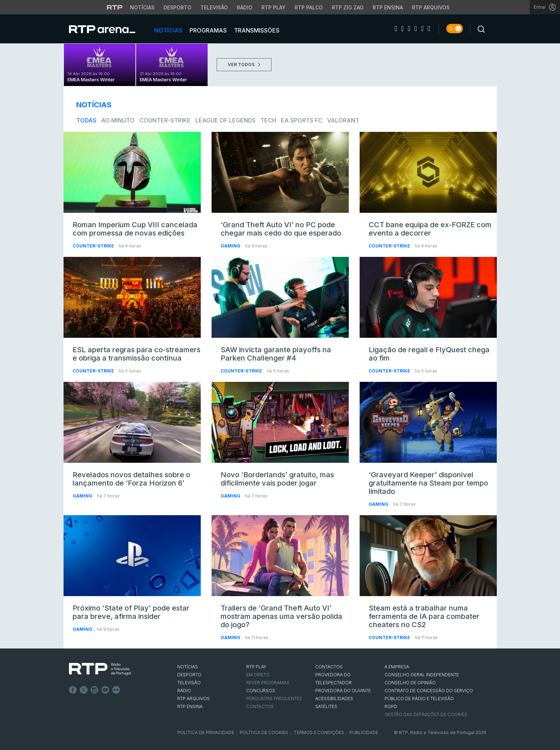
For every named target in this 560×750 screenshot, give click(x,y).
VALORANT (343, 120)
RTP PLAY (256, 667)
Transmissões (256, 30)
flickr (116, 690)
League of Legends (225, 120)
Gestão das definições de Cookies (426, 714)
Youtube (105, 690)
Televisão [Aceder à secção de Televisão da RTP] (214, 7)
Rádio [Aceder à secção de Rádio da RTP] (245, 7)
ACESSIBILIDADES (334, 699)
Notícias (168, 30)
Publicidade (364, 732)
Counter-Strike (165, 120)
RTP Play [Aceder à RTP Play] (274, 7)
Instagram (95, 690)
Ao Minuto (118, 120)
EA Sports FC (302, 120)
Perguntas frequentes (274, 699)
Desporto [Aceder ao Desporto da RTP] (177, 7)
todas (86, 120)
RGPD (391, 706)
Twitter (84, 690)
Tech (268, 120)
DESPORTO (189, 675)
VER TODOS (244, 64)
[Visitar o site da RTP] (115, 7)
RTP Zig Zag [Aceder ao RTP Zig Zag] (348, 7)
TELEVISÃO (189, 683)
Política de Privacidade (206, 732)
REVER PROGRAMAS (268, 683)
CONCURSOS (261, 691)
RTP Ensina (190, 706)
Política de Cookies (264, 732)
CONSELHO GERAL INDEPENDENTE (422, 675)
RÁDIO (184, 691)
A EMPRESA (397, 667)
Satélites (326, 706)
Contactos (260, 706)
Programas (207, 30)
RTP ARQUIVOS (194, 699)
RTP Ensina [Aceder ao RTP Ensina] (388, 7)
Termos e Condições (319, 732)
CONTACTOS (329, 667)
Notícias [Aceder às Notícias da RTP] (142, 7)
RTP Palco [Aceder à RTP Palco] (309, 7)
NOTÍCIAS (188, 667)
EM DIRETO (258, 675)
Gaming (231, 246)
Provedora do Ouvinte (343, 691)
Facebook (73, 690)
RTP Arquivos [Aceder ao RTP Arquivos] (431, 7)
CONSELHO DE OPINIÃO (410, 683)
